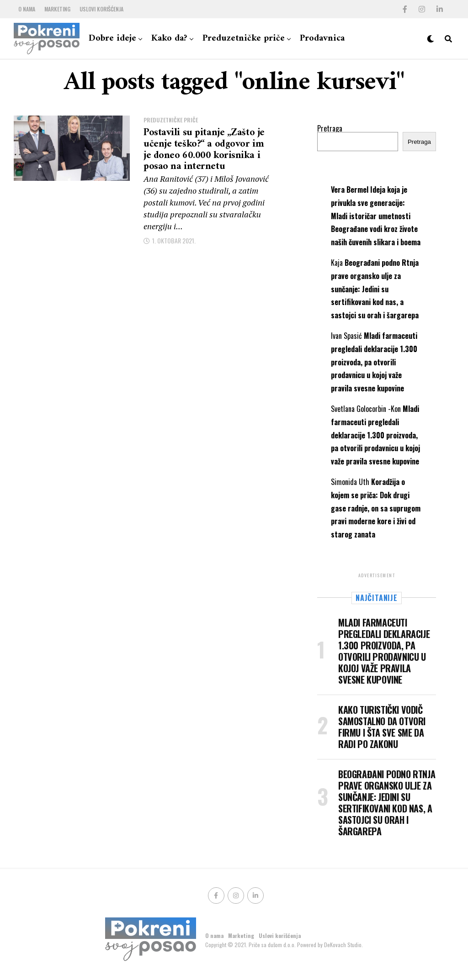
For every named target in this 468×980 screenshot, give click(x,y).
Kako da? (169, 39)
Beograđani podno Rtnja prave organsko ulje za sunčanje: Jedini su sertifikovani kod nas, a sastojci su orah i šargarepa (375, 289)
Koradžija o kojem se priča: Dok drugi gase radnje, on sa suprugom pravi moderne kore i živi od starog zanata (376, 508)
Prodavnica (322, 39)
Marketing (57, 9)
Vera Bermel (350, 190)
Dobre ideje (112, 39)
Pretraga (330, 128)
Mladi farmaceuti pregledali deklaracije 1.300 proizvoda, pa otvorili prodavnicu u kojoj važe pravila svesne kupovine (374, 362)
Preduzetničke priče (244, 39)
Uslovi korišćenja (101, 9)
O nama (27, 9)
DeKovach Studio (343, 945)
